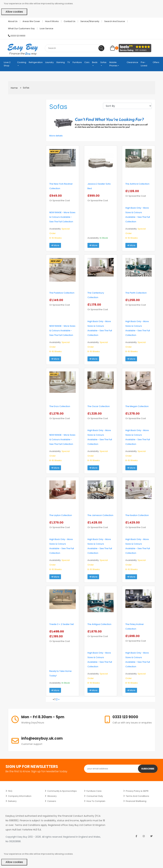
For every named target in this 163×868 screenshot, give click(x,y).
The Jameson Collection (100, 515)
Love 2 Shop (7, 64)
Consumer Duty (95, 796)
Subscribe (148, 769)
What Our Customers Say (21, 29)
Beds (95, 62)
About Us (13, 21)
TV (69, 62)
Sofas (103, 62)
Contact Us (70, 21)
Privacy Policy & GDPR (137, 791)
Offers (156, 62)
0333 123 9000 (17, 36)
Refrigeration (36, 62)
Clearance (132, 62)
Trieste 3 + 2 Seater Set (62, 624)
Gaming (60, 62)
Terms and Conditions (137, 796)
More (55, 245)
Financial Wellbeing (136, 801)
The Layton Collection (61, 515)
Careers (52, 801)
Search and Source (115, 21)
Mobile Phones (113, 64)
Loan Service (47, 29)
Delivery (12, 801)
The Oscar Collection (99, 406)
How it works (52, 21)
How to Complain (96, 801)
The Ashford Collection (137, 184)
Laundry (49, 62)
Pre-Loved (144, 64)
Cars (87, 62)
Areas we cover (31, 21)
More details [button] (56, 136)
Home (14, 88)
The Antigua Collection (99, 624)
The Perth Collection (136, 293)
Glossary (52, 796)
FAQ (10, 791)
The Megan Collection (137, 406)
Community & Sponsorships (62, 791)
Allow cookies (14, 12)
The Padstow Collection (62, 293)
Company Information (20, 796)
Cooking (22, 62)
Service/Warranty (90, 21)
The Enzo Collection (60, 406)
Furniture (77, 62)
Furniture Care (94, 791)
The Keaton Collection (137, 515)
